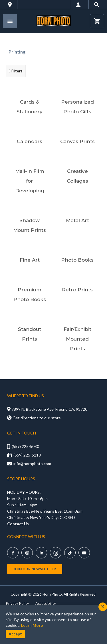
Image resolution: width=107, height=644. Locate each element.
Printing (17, 52)
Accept (15, 634)
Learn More (32, 625)
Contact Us (18, 524)
